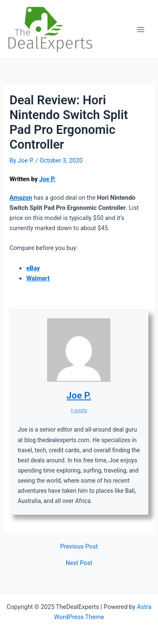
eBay (33, 268)
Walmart (38, 278)
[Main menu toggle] (141, 30)
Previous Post (79, 547)
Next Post (79, 563)
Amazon (21, 198)
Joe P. (47, 179)
